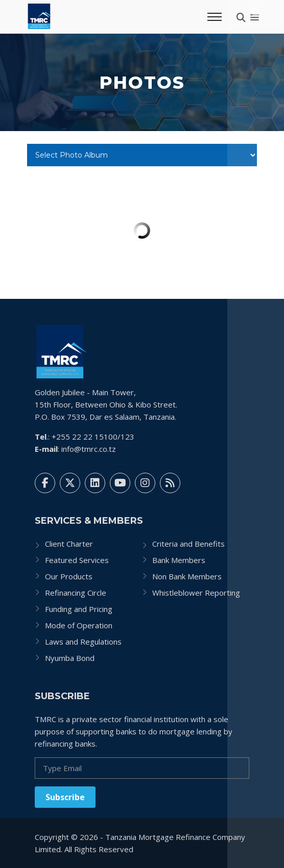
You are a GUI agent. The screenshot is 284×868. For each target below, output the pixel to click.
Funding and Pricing (79, 609)
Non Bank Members (187, 576)
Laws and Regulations (83, 642)
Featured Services (77, 560)
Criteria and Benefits (188, 544)
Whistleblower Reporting (196, 593)
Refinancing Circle (76, 593)
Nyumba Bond (70, 658)
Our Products (69, 576)
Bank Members (179, 560)
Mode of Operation (79, 625)
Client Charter (69, 544)
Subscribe (65, 797)
